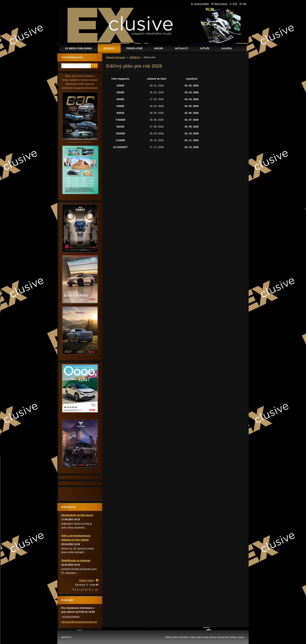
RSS (235, 4)
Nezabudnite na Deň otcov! (77, 515)
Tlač (244, 4)
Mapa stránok (221, 4)
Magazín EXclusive (116, 57)
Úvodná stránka (201, 4)
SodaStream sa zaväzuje (76, 560)
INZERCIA (135, 57)
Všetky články (86, 580)
